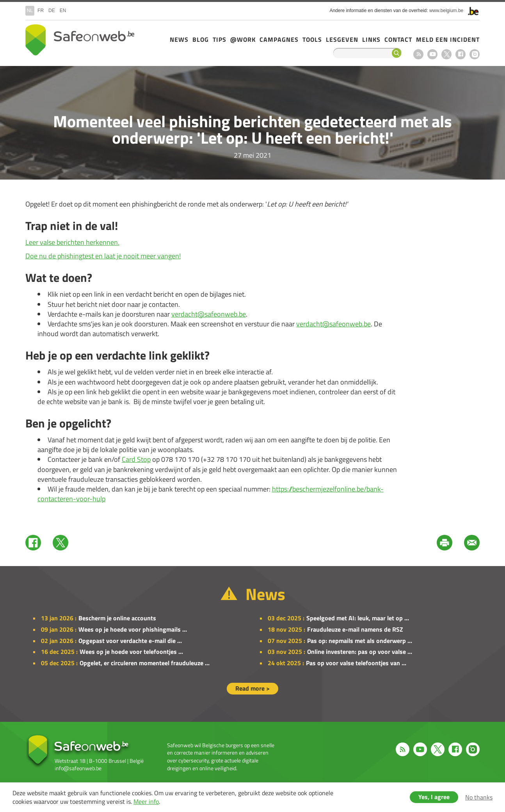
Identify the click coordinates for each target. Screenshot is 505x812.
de (52, 11)
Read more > (252, 688)
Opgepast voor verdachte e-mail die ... (130, 641)
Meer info (146, 801)
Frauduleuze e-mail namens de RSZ (355, 629)
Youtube (432, 54)
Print (445, 543)
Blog (201, 39)
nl (30, 11)
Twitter (60, 543)
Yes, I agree (434, 797)
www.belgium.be (446, 11)
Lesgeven (342, 39)
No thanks (479, 797)
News (179, 39)
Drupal (80, 40)
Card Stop (136, 459)
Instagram (475, 54)
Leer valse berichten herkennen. (72, 242)
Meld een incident (448, 39)
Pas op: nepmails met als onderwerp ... (360, 641)
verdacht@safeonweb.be (209, 314)
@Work (243, 39)
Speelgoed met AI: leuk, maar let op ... (358, 618)
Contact (398, 39)
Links (371, 39)
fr (41, 11)
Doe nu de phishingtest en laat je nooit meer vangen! (103, 256)
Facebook (461, 54)
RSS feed (418, 54)
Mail (472, 543)
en (63, 11)
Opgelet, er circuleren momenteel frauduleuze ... (145, 663)
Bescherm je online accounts (117, 618)
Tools (312, 39)
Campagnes (279, 39)
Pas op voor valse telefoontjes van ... (356, 663)
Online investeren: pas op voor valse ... (360, 652)
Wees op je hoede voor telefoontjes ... (131, 652)
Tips (220, 39)
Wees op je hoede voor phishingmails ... (133, 629)
